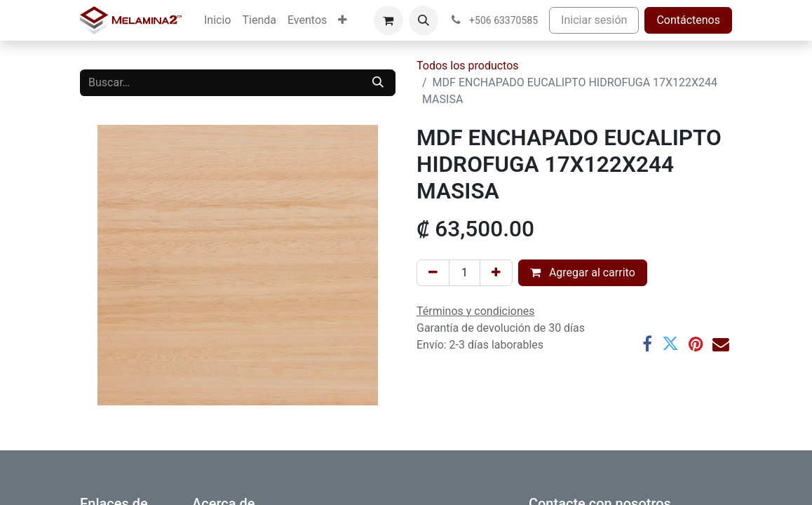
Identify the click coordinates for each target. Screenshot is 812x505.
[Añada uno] (496, 273)
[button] (424, 20)
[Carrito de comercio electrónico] (388, 20)
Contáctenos (688, 20)
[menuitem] (217, 20)
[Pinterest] (696, 344)
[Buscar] (378, 83)
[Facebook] (647, 344)
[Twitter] (670, 344)
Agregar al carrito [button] (583, 272)
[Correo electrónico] (721, 344)
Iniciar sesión (594, 20)
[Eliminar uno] (433, 273)
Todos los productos (468, 66)
